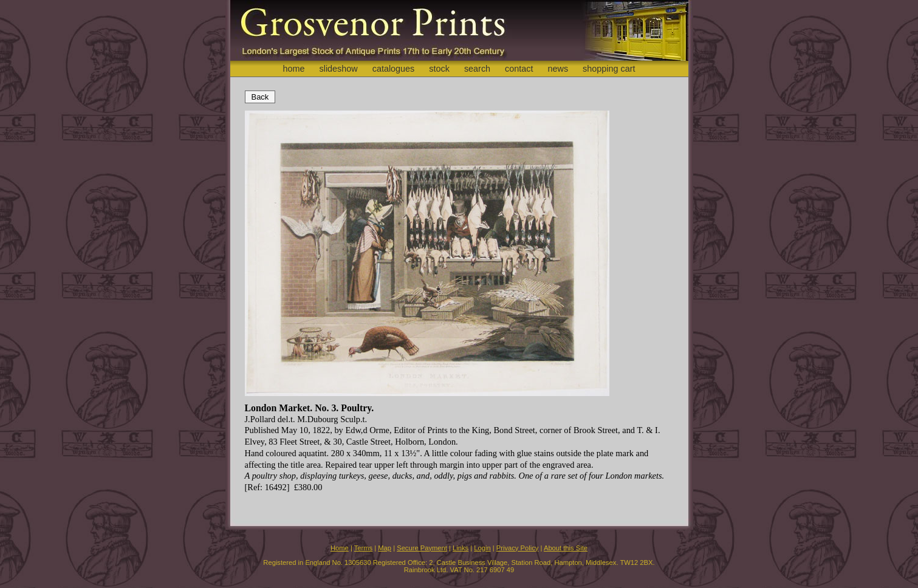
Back (260, 97)
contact (519, 69)
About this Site (566, 548)
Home (340, 548)
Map (385, 548)
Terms (363, 548)
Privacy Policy (518, 548)
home (293, 69)
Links (461, 548)
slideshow (338, 69)
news (558, 69)
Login (482, 548)
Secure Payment (422, 548)
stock (439, 69)
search (477, 69)
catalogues (394, 69)
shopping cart (609, 69)
